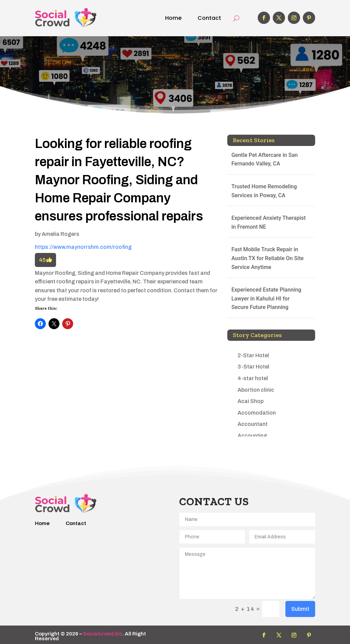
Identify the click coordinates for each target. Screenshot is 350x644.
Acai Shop (251, 401)
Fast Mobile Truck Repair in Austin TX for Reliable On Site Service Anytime (268, 258)
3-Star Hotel (253, 367)
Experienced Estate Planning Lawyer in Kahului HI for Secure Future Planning (266, 298)
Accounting (252, 436)
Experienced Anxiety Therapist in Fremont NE (269, 222)
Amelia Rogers (60, 234)
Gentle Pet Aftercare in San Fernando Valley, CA (265, 159)
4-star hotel (253, 378)
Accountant (253, 424)
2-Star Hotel (253, 355)
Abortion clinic (256, 390)
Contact (209, 18)
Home (173, 18)
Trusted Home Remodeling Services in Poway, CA (264, 191)
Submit (300, 609)
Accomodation (257, 413)
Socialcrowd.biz (103, 634)
